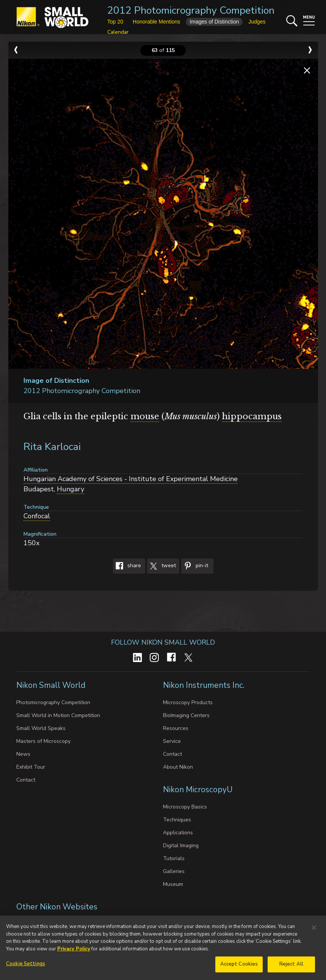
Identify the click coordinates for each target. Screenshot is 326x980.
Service (172, 741)
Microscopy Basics (185, 807)
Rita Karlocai (52, 447)
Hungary (71, 489)
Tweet (161, 566)
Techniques (177, 820)
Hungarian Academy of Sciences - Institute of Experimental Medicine (131, 479)
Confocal (37, 516)
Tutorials (174, 858)
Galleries (174, 871)
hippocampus (252, 416)
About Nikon (178, 767)
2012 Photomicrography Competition (191, 10)
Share (127, 566)
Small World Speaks (41, 728)
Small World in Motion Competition (58, 715)
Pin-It (195, 566)
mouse (145, 416)
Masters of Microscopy (43, 741)
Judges (257, 22)
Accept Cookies (239, 967)
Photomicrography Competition (53, 702)
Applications (178, 833)
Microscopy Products (188, 702)
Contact (26, 780)
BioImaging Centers (186, 715)
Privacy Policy (74, 951)
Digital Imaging (181, 846)
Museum (173, 884)
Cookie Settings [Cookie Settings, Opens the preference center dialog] (26, 966)
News (23, 754)
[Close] (314, 930)
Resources (176, 728)
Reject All (291, 967)
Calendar (118, 32)
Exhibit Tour (31, 767)
